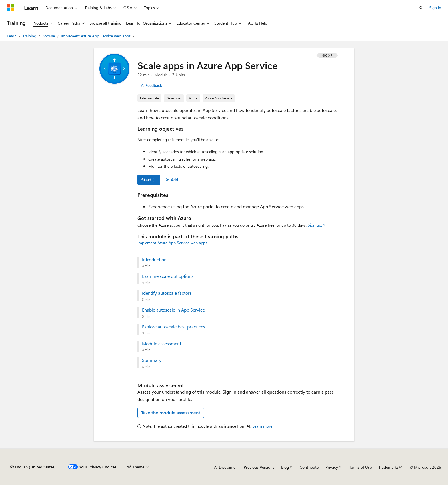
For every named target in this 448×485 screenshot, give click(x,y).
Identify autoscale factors (167, 293)
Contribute (309, 467)
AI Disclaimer (225, 467)
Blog (285, 467)
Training (30, 36)
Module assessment (162, 344)
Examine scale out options (168, 276)
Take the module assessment (171, 413)
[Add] (172, 180)
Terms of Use (360, 467)
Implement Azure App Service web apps (96, 36)
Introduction (154, 260)
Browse (49, 36)
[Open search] (421, 8)
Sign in (435, 8)
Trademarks (389, 467)
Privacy (332, 467)
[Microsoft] (11, 8)
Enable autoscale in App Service (173, 310)
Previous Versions (259, 467)
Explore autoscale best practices (174, 327)
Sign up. (315, 225)
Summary (152, 360)
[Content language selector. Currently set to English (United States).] (33, 467)
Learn (12, 36)
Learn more (262, 426)
